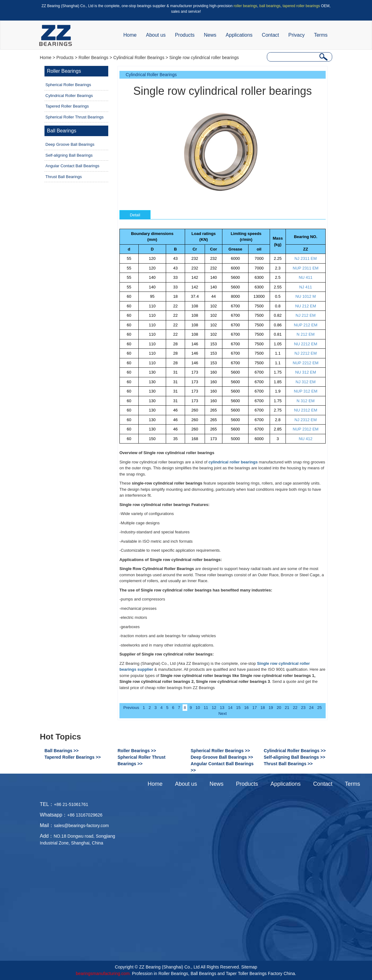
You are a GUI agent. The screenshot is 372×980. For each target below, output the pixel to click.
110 (152, 306)
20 (279, 708)
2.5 (278, 277)
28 (175, 344)
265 (214, 410)
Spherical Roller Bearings (68, 85)
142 (195, 277)
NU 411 (305, 277)
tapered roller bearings (301, 6)
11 (206, 708)
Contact (270, 35)
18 (175, 296)
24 (311, 708)
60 (129, 296)
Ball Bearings (62, 131)
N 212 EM (306, 334)
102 (214, 306)
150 (152, 439)
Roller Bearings (94, 58)
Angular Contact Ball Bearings (72, 166)
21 (287, 708)
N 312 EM (306, 401)
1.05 (278, 344)
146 (195, 344)
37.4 (195, 296)
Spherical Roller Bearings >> (220, 751)
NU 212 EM (306, 306)
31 (175, 372)
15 (238, 708)
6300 (259, 277)
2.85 (278, 429)
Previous (131, 708)
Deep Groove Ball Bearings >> (222, 757)
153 (214, 344)
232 (195, 258)
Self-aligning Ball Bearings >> (295, 757)
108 (195, 306)
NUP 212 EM (306, 325)
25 (319, 708)
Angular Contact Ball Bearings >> (222, 767)
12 (214, 708)
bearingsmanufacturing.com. (103, 973)
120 (152, 258)
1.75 (278, 372)
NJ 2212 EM (306, 353)
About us (156, 35)
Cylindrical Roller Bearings (139, 58)
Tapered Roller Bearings (67, 106)
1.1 (278, 353)
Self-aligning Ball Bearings (69, 155)
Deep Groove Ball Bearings (70, 144)
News (210, 35)
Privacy (296, 35)
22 (175, 306)
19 (271, 708)
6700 (235, 306)
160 (214, 372)
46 (175, 410)
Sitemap (249, 967)
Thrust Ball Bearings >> (288, 764)
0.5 (278, 296)
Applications (239, 35)
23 (303, 708)
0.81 (278, 334)
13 (222, 708)
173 (195, 372)
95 (152, 296)
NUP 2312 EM (306, 429)
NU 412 (305, 439)
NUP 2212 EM (306, 363)
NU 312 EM (306, 372)
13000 (259, 296)
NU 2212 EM (305, 344)
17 (254, 708)
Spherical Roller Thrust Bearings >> (142, 760)
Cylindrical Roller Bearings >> (295, 751)
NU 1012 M (306, 296)
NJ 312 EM (305, 382)
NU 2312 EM (305, 410)
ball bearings (270, 6)
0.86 (278, 325)
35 (175, 439)
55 (129, 258)
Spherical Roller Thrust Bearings (74, 117)
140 (152, 277)
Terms (321, 35)
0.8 (278, 306)
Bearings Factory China (272, 973)
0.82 (278, 315)
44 (213, 296)
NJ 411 (306, 287)
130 (152, 372)
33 (175, 277)
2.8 (278, 420)
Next (223, 713)
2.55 (278, 287)
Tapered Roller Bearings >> (73, 757)
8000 (235, 296)
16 (246, 708)
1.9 (278, 391)
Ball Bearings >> (62, 751)
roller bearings (245, 6)
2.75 (278, 410)
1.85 (278, 382)
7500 (259, 306)
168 (195, 439)
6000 (235, 258)
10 (198, 708)
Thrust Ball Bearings (64, 177)
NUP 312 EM (306, 391)
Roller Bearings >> (137, 751)
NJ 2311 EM (306, 258)
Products (185, 35)
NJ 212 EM (305, 315)
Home (130, 35)
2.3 (278, 268)
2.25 (278, 258)
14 (230, 708)
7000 (259, 258)
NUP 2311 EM (306, 268)
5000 (235, 439)
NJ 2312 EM (306, 420)
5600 (235, 277)
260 (195, 410)
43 (175, 258)
